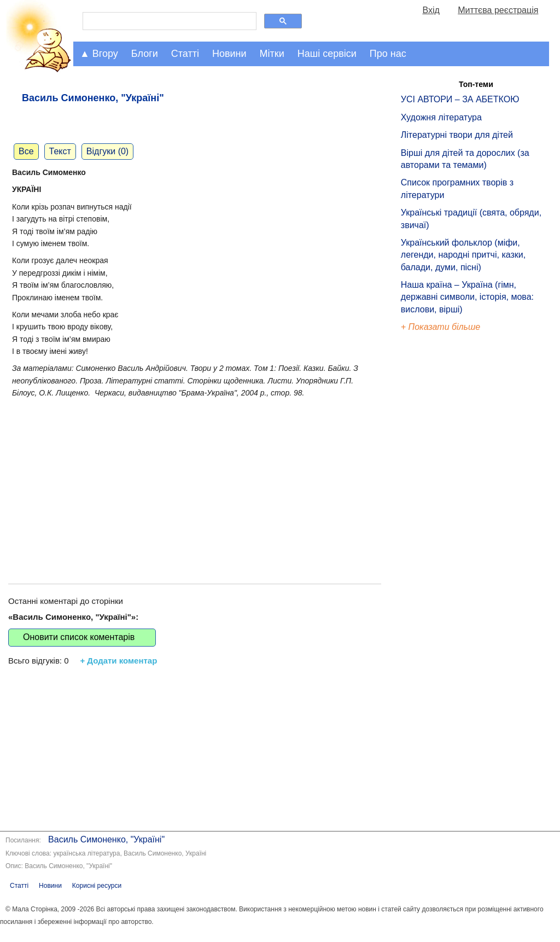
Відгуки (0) (107, 151)
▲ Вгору (99, 54)
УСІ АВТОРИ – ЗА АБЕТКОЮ (460, 99)
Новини (229, 54)
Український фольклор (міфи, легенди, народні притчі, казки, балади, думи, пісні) (463, 255)
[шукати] (168, 21)
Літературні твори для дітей (457, 135)
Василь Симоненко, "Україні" (106, 839)
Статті (185, 54)
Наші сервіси (327, 54)
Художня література (441, 117)
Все (26, 151)
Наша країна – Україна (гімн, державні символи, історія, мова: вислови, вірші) (467, 297)
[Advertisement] (195, 480)
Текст (60, 151)
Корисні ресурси (97, 886)
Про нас (388, 54)
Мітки (272, 54)
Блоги (145, 54)
